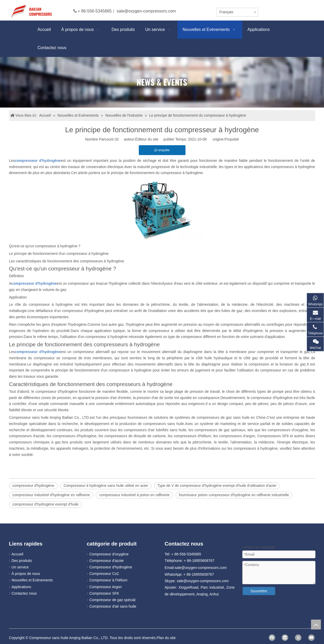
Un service (20, 567)
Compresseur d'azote (107, 561)
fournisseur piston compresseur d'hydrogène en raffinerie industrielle (234, 495)
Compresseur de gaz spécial (112, 600)
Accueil (18, 554)
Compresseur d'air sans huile (113, 606)
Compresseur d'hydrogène (111, 567)
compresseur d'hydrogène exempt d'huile (46, 504)
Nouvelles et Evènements (32, 580)
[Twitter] (298, 638)
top (316, 625)
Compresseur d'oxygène (109, 554)
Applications (22, 587)
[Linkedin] (285, 638)
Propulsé (232, 139)
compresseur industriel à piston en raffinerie (134, 495)
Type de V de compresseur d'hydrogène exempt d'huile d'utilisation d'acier (217, 486)
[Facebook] (272, 638)
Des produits (22, 561)
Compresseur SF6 (104, 593)
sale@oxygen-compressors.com (146, 11)
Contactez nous (24, 593)
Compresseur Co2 (104, 574)
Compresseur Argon (106, 587)
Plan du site (166, 638)
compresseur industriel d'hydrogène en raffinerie (51, 495)
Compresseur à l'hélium (109, 580)
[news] (162, 82)
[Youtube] (311, 638)
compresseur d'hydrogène (33, 486)
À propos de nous (26, 574)
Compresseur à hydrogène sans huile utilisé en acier (106, 486)
